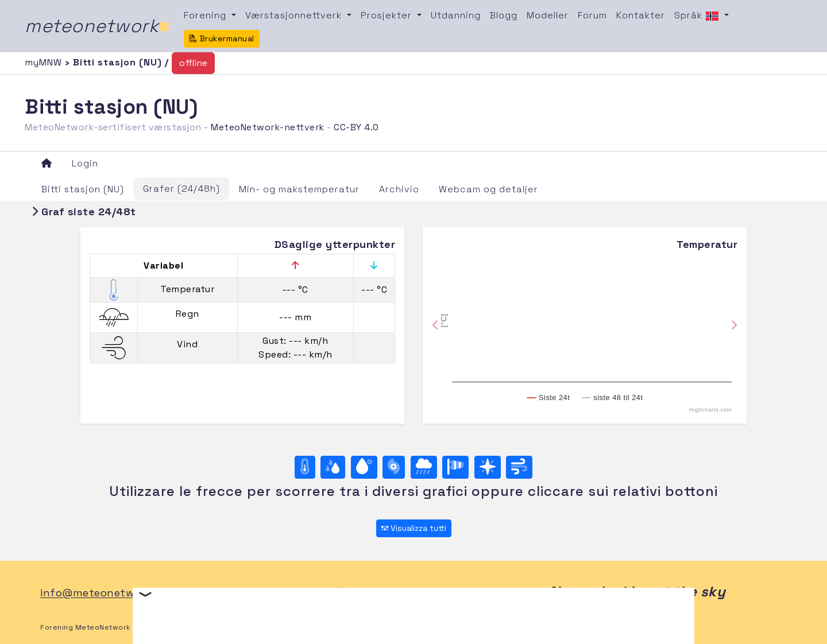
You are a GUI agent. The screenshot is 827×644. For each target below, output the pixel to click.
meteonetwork (97, 26)
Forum (592, 15)
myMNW (45, 62)
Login (85, 163)
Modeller (548, 15)
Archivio (399, 189)
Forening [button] (206, 15)
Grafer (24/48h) (181, 189)
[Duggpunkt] (364, 467)
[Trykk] (394, 467)
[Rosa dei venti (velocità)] (455, 467)
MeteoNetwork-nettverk (268, 127)
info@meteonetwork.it (101, 593)
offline (193, 63)
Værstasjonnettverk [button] (295, 15)
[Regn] (424, 467)
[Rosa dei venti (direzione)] (488, 467)
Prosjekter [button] (388, 15)
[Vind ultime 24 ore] (519, 467)
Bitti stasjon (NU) (83, 189)
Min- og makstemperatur (299, 189)
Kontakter (641, 15)
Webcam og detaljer (488, 189)
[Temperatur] (305, 467)
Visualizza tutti (414, 528)
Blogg (504, 15)
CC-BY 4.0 (356, 127)
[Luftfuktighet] (333, 467)
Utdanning (456, 15)
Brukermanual (222, 38)
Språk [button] (698, 16)
